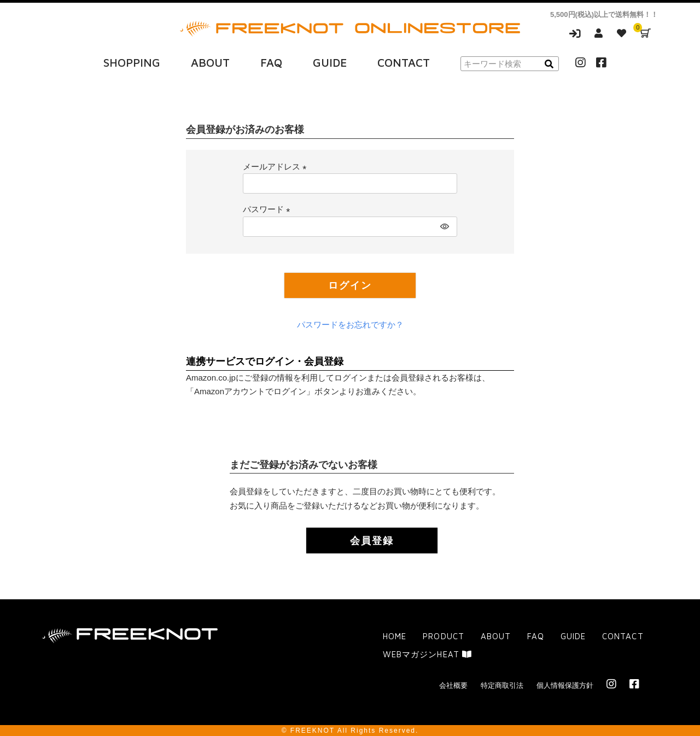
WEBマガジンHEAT (427, 654)
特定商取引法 (502, 685)
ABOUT (210, 62)
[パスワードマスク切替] (444, 226)
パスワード (269, 209)
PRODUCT (443, 636)
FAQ (271, 62)
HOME (395, 636)
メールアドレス (277, 165)
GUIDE (330, 62)
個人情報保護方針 (565, 685)
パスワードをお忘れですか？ (350, 324)
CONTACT (404, 62)
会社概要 (453, 685)
